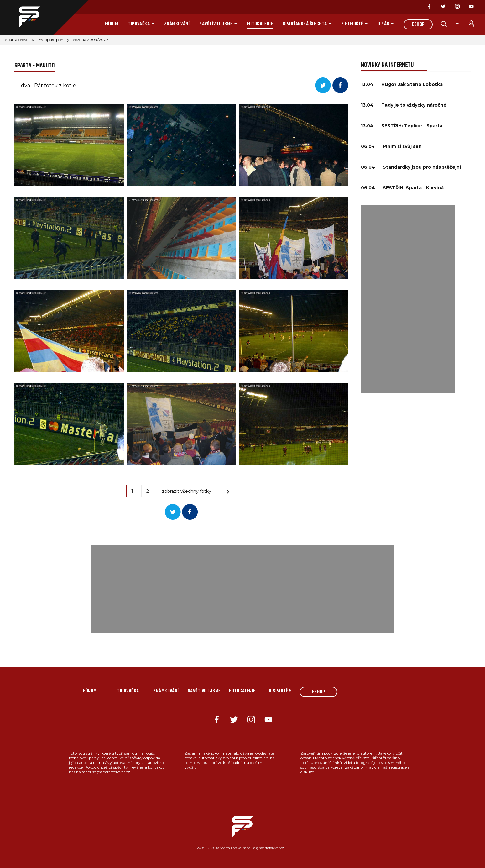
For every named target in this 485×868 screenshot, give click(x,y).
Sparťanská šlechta (305, 24)
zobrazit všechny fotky (187, 491)
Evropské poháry (54, 40)
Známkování (177, 24)
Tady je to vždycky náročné (414, 105)
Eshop (418, 25)
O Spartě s (280, 691)
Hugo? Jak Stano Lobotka (412, 84)
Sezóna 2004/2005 (91, 40)
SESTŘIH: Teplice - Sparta (412, 126)
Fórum (111, 24)
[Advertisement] (408, 299)
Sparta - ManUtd (35, 66)
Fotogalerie (260, 24)
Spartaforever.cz (20, 40)
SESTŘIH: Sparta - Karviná (413, 188)
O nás (383, 24)
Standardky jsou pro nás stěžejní (422, 167)
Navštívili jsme (216, 24)
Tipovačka (139, 24)
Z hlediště (352, 24)
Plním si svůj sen (402, 146)
